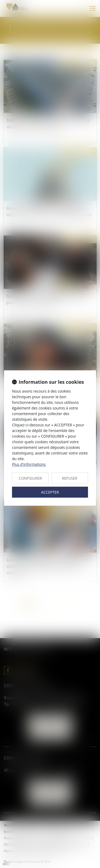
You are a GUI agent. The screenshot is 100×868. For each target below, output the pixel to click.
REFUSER (70, 478)
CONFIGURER (30, 478)
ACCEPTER (50, 492)
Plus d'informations (29, 464)
